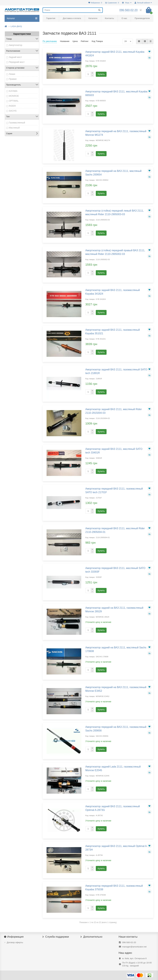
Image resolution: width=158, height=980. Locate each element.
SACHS (13, 111)
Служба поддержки (56, 937)
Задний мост (15, 57)
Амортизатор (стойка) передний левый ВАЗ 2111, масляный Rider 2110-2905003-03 (115, 212)
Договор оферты (15, 942)
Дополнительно (92, 937)
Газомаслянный (17, 123)
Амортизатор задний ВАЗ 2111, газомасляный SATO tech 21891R (116, 371)
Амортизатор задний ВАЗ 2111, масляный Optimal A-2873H (116, 848)
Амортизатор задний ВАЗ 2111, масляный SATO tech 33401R (114, 451)
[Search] (73, 10)
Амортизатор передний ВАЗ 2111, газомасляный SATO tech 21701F (114, 490)
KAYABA (13, 91)
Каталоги (93, 18)
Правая (13, 79)
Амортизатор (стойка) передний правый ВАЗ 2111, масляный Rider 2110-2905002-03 (115, 252)
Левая (12, 74)
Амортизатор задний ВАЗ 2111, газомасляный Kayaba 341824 (113, 292)
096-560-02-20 (129, 942)
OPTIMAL (14, 101)
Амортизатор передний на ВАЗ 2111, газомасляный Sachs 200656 (116, 729)
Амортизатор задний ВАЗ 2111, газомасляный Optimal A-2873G (113, 808)
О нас (124, 18)
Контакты (109, 18)
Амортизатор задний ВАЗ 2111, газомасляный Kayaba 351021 (113, 332)
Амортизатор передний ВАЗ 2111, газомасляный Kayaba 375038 (114, 888)
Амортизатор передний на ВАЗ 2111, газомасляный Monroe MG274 (116, 133)
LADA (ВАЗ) (16, 26)
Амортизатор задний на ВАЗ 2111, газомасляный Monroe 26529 (114, 610)
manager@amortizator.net (134, 947)
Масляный (14, 128)
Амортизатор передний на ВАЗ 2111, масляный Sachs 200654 (113, 173)
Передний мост (17, 62)
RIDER (12, 106)
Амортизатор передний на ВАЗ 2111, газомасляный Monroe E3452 (116, 689)
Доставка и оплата (72, 18)
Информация (14, 937)
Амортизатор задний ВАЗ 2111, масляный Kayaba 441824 (115, 54)
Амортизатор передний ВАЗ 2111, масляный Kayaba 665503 (116, 93)
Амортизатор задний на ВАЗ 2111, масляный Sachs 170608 (116, 649)
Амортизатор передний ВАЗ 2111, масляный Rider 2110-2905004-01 (115, 530)
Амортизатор (16, 45)
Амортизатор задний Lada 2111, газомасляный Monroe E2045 (113, 768)
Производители (142, 18)
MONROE (14, 96)
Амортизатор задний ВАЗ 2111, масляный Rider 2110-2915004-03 (114, 411)
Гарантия (51, 18)
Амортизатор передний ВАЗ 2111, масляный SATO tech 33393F (115, 570)
